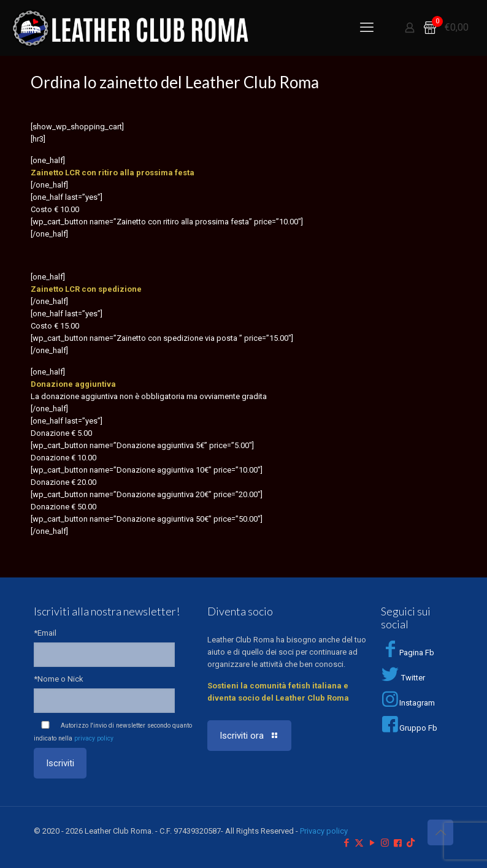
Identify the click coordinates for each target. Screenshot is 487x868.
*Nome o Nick (59, 679)
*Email (45, 633)
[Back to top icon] (440, 832)
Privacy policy (324, 831)
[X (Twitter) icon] (359, 843)
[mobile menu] (367, 28)
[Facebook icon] (346, 843)
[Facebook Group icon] (398, 843)
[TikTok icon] (411, 843)
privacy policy (94, 738)
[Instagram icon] (385, 843)
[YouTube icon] (372, 843)
